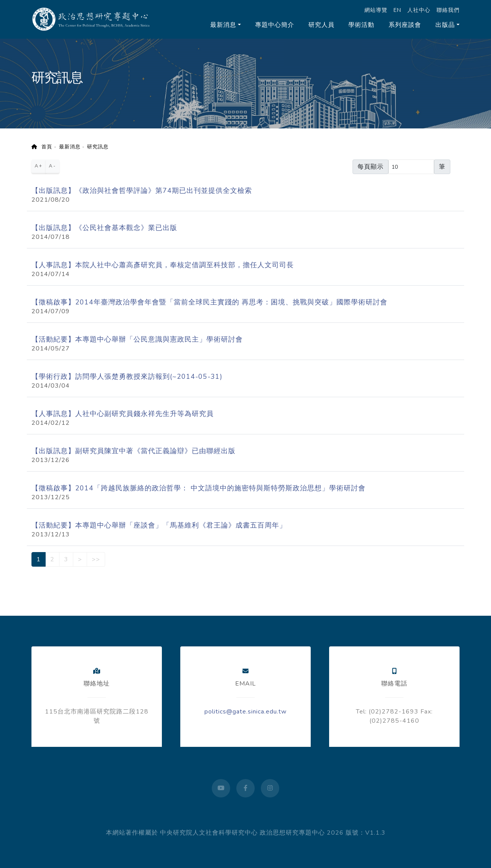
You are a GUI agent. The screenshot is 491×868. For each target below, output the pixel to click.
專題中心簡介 (275, 25)
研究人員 (321, 25)
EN (397, 10)
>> (96, 559)
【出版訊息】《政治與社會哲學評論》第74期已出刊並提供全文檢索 (142, 191)
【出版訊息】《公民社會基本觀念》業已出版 (104, 228)
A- (53, 166)
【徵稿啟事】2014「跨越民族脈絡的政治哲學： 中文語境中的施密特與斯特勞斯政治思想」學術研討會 (199, 488)
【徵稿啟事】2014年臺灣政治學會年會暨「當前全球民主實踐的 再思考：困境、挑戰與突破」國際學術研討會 (209, 302)
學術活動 (361, 25)
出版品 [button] (445, 25)
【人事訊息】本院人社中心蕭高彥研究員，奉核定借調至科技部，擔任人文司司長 (163, 265)
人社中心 (419, 10)
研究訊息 (98, 147)
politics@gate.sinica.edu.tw (245, 712)
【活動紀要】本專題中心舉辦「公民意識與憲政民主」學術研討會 (137, 339)
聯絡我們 (448, 10)
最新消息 (70, 147)
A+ (39, 166)
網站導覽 (376, 10)
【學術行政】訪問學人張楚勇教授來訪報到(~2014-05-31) (127, 376)
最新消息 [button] (223, 25)
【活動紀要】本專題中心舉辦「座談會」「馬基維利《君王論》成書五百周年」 (159, 525)
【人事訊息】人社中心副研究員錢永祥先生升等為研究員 (123, 414)
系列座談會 (405, 25)
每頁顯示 (371, 167)
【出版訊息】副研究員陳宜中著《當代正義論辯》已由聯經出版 (133, 451)
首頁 (42, 147)
